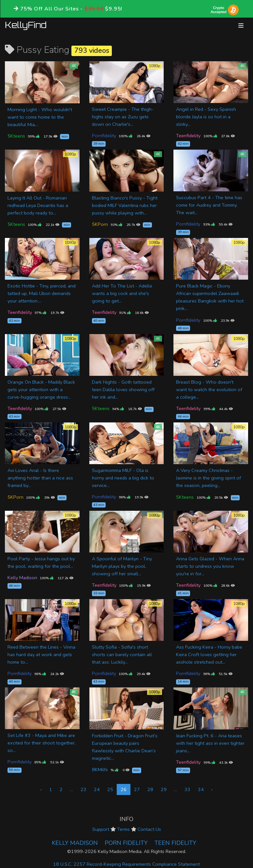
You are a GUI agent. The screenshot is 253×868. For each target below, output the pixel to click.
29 (164, 789)
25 (110, 789)
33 (187, 789)
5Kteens (16, 136)
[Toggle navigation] (241, 26)
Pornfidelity (104, 136)
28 (150, 789)
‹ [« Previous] (41, 789)
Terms (123, 829)
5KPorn (100, 224)
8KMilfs (100, 770)
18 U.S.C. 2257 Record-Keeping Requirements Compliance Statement (126, 864)
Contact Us (149, 829)
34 (201, 789)
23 (83, 789)
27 (137, 789)
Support (101, 829)
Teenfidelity (188, 136)
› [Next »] (212, 789)
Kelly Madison (22, 578)
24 (97, 789)
